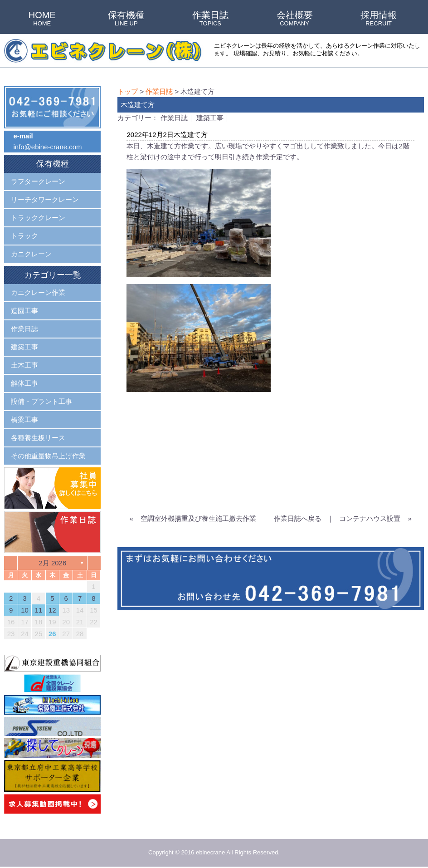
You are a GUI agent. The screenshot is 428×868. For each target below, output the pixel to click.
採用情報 (379, 19)
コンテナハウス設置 (370, 518)
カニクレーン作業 (38, 292)
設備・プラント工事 (41, 401)
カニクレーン (31, 254)
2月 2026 (52, 563)
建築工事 (210, 118)
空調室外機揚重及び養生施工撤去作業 (198, 518)
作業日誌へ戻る (298, 518)
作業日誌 (210, 19)
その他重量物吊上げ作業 (48, 456)
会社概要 (295, 19)
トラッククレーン (38, 218)
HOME (42, 19)
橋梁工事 (24, 419)
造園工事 (24, 311)
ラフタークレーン (38, 181)
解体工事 (24, 383)
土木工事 (24, 365)
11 (39, 610)
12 (52, 610)
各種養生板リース (38, 438)
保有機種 (126, 19)
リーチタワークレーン (45, 199)
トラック (24, 236)
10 (25, 610)
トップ (128, 91)
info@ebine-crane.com (47, 147)
